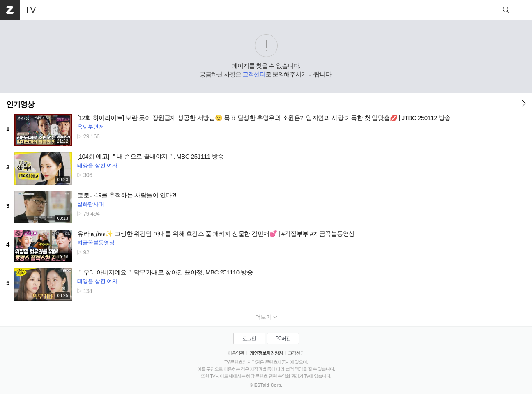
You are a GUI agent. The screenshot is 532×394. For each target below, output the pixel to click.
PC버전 (283, 339)
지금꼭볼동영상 (96, 243)
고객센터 (254, 74)
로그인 (249, 339)
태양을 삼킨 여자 (97, 165)
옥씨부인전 (91, 127)
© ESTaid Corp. (266, 385)
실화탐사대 (91, 204)
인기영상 (20, 104)
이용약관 (236, 353)
